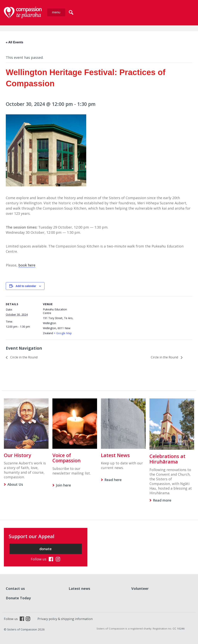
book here (27, 265)
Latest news (79, 588)
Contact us (15, 588)
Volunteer (140, 588)
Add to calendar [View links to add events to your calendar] (26, 286)
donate (46, 549)
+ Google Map (63, 333)
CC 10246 (179, 629)
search (71, 12)
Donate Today (18, 598)
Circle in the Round (23, 357)
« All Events (15, 42)
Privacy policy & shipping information (65, 619)
